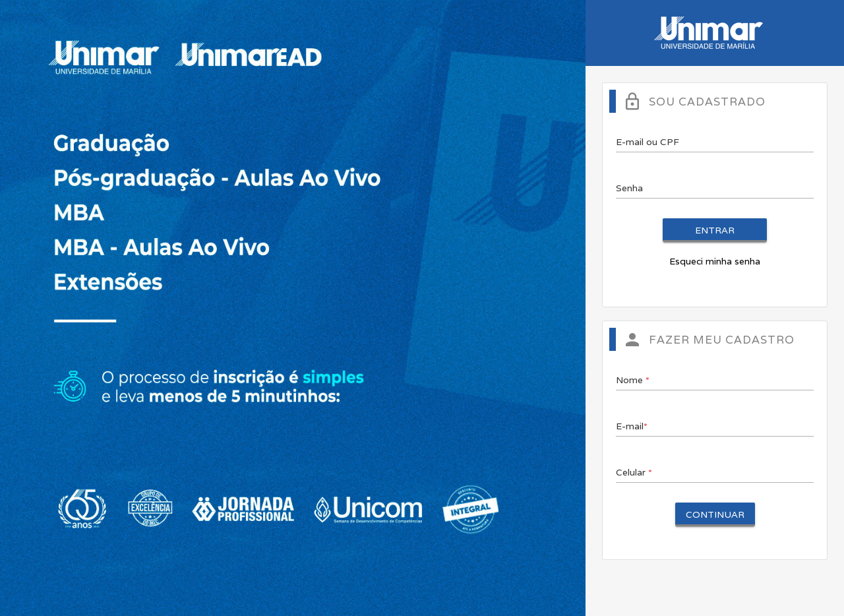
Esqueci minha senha (715, 261)
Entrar (715, 230)
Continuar (715, 514)
